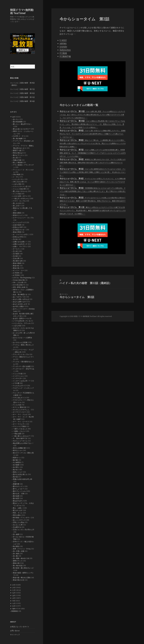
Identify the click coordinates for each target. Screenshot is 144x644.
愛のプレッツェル (19, 491)
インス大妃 (17, 194)
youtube (63, 47)
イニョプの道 (18, 374)
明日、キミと (18, 513)
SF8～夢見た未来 (19, 287)
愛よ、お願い (18, 508)
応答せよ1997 (18, 227)
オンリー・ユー (18, 270)
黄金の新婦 (17, 263)
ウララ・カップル (19, 201)
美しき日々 (17, 206)
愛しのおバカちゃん (20, 191)
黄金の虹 (16, 266)
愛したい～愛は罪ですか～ (22, 124)
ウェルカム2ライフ (20, 386)
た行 (14, 590)
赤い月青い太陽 (18, 551)
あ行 (14, 117)
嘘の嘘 (15, 460)
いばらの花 (17, 326)
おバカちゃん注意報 (20, 342)
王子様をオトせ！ (19, 230)
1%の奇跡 (16, 174)
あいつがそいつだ (19, 297)
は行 (14, 595)
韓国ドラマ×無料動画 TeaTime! (22, 11)
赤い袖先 (16, 554)
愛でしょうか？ (18, 489)
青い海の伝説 (18, 566)
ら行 (14, 603)
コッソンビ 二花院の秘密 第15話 (22, 97)
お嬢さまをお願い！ (20, 242)
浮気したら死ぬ (18, 522)
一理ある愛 (17, 434)
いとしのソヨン (18, 179)
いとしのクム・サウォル (22, 323)
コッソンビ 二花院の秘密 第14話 (22, 101)
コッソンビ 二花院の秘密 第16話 (22, 93)
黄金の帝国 (17, 232)
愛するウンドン (18, 486)
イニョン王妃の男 (19, 189)
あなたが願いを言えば (21, 299)
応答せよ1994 (18, 237)
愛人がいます (18, 510)
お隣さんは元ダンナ (20, 244)
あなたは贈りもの (19, 302)
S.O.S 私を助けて (19, 285)
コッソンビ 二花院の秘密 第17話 (22, 89)
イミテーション (18, 376)
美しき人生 (17, 203)
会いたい (16, 119)
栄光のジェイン (18, 215)
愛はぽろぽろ (18, 501)
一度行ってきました (20, 429)
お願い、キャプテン (20, 246)
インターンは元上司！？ (22, 381)
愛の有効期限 (18, 122)
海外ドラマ (16, 609)
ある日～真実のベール (21, 318)
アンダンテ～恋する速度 (22, 366)
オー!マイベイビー (20, 412)
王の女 (15, 239)
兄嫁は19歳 (17, 160)
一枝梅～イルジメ (19, 431)
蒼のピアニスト (18, 155)
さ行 (14, 588)
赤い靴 (15, 556)
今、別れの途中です (20, 438)
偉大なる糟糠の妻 (19, 448)
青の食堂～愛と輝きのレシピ (23, 568)
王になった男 (18, 525)
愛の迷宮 (16, 498)
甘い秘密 (16, 534)
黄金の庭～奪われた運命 (22, 578)
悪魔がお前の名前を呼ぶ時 (22, 479)
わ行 (14, 606)
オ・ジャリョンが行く (21, 234)
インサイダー (18, 378)
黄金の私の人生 (18, 580)
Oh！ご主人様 (18, 282)
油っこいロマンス (19, 520)
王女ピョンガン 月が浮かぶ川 (23, 530)
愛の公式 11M (19, 494)
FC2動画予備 (65, 56)
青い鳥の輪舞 (18, 138)
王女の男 (16, 258)
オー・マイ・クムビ (20, 414)
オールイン (17, 249)
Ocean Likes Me (19, 280)
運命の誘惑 (17, 213)
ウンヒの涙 (17, 405)
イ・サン (16, 177)
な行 (14, 593)
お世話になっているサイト (20, 627)
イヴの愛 (16, 383)
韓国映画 (14, 611)
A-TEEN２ (17, 275)
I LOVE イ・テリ (19, 136)
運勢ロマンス (18, 561)
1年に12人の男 (18, 182)
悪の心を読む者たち (20, 474)
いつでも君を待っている (22, 321)
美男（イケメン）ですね (22, 549)
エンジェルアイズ (19, 222)
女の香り (16, 467)
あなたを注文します (20, 304)
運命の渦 (16, 563)
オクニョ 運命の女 (19, 407)
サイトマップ (15, 635)
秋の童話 (16, 546)
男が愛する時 (18, 261)
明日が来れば (18, 153)
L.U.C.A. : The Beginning (22, 278)
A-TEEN (16, 273)
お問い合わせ (15, 631)
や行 (14, 601)
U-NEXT (63, 40)
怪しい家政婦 (18, 162)
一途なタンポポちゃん (21, 198)
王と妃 (15, 251)
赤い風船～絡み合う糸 (21, 558)
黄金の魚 (16, 268)
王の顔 (15, 256)
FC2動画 (63, 53)
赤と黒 (15, 158)
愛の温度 (16, 496)
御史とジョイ (18, 472)
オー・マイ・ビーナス (21, 422)
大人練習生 (17, 462)
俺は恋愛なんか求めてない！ (23, 443)
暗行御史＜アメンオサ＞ (22, 518)
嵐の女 (15, 470)
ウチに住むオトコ (19, 398)
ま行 (14, 598)
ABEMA (63, 44)
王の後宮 (16, 254)
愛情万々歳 (17, 150)
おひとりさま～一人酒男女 (22, 338)
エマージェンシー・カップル (23, 218)
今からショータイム (20, 441)
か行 (14, 585)
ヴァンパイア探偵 (19, 426)
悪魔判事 (16, 484)
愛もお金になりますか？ (22, 129)
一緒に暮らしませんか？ (22, 436)
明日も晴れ (17, 515)
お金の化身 (17, 225)
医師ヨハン (17, 458)
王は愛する (17, 527)
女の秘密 (16, 465)
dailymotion (65, 50)
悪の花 (15, 477)
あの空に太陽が (18, 306)
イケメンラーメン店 (20, 186)
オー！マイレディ (19, 424)
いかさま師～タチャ (20, 196)
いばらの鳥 (17, 184)
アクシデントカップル (21, 354)
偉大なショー (18, 450)
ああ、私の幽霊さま (20, 294)
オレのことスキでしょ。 (22, 410)
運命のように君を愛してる (22, 208)
